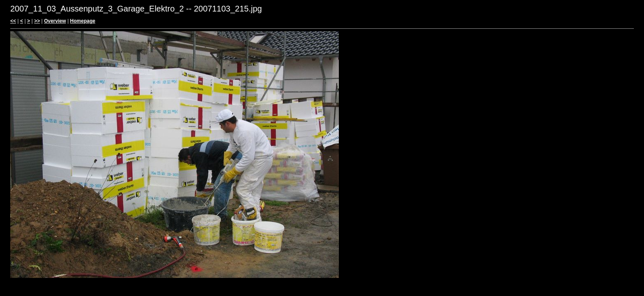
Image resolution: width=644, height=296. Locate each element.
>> (37, 21)
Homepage (83, 21)
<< (13, 21)
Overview (55, 21)
